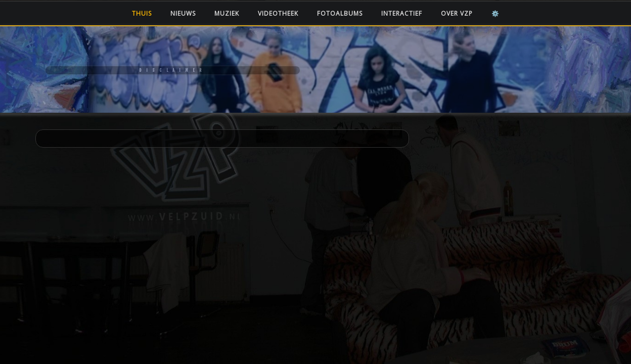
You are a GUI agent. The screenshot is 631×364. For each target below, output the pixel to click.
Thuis (142, 13)
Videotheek (278, 13)
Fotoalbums (340, 13)
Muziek (227, 13)
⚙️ (495, 13)
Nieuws (183, 13)
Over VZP (457, 13)
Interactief (402, 13)
